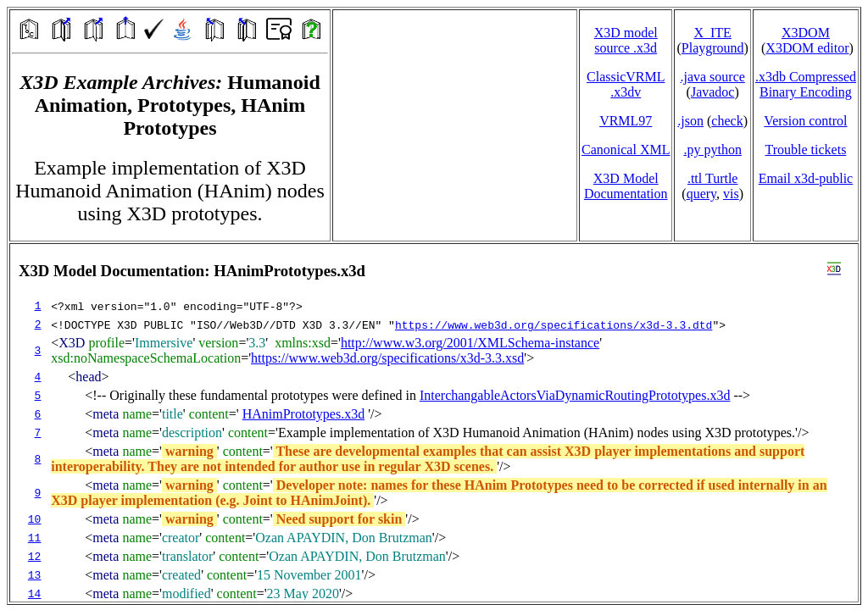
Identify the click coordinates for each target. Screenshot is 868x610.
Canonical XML (626, 150)
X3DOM (806, 33)
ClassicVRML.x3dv (626, 84)
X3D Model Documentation (626, 186)
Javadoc (713, 92)
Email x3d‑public (806, 178)
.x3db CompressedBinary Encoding (806, 84)
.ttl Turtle (713, 178)
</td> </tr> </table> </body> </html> (434, 423)
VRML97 (626, 121)
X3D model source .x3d (626, 40)
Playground (713, 48)
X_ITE (712, 33)
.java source (712, 77)
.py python (712, 150)
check (727, 121)
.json (690, 121)
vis (731, 194)
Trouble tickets (806, 150)
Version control (805, 121)
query (701, 194)
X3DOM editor (807, 48)
